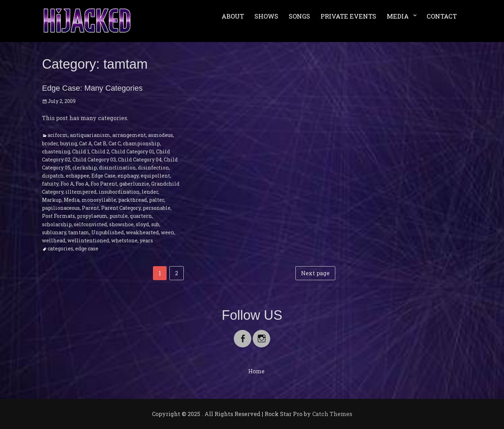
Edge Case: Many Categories (92, 88)
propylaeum (92, 216)
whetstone (124, 240)
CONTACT (442, 16)
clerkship (85, 168)
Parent (90, 208)
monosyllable (99, 200)
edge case (87, 248)
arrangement (129, 135)
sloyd (142, 224)
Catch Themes (332, 414)
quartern (141, 216)
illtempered (81, 192)
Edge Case (103, 176)
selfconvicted (90, 224)
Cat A (85, 143)
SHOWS (266, 16)
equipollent (155, 176)
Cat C (115, 143)
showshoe (121, 224)
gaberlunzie (134, 184)
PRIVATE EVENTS (348, 16)
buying (69, 143)
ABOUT (233, 16)
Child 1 (81, 151)
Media (72, 200)
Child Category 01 (133, 151)
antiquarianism (90, 135)
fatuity (50, 184)
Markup (52, 200)
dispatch (53, 176)
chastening (56, 151)
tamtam (79, 232)
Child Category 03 (94, 160)
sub (155, 224)
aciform (58, 135)
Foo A (67, 184)
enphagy (128, 176)
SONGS (299, 16)
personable (157, 208)
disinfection (153, 168)
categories (60, 248)
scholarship (57, 224)
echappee (78, 176)
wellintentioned (88, 240)
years (146, 240)
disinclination (117, 168)
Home (256, 371)
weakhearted (142, 232)
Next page (315, 273)
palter (157, 200)
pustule (119, 216)
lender (150, 192)
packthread (133, 200)
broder (50, 143)
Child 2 (100, 151)
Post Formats (58, 216)
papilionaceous (61, 208)
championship (141, 143)
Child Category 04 (140, 160)
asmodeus (160, 135)
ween (168, 232)
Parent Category (121, 208)
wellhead (54, 240)
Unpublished (108, 232)
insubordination (119, 192)
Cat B (100, 143)
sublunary (54, 232)
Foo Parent (104, 184)
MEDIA (398, 16)
